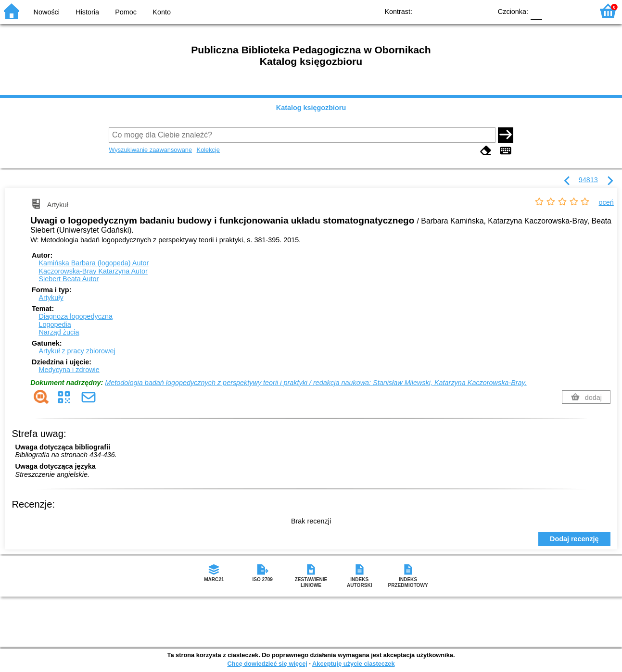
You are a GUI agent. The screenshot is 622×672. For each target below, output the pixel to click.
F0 (536, 11)
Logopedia (55, 324)
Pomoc (126, 12)
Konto (162, 12)
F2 (575, 11)
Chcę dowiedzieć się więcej (267, 664)
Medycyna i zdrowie (69, 370)
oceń (606, 202)
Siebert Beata (69, 279)
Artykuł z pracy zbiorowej (77, 351)
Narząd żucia (59, 332)
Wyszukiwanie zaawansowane (150, 150)
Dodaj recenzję (574, 539)
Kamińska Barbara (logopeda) (94, 263)
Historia (87, 12)
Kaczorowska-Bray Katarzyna (93, 271)
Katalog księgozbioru (311, 108)
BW (443, 11)
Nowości (47, 12)
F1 (553, 11)
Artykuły (51, 298)
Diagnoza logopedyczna (76, 316)
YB (462, 11)
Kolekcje (208, 150)
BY (481, 11)
